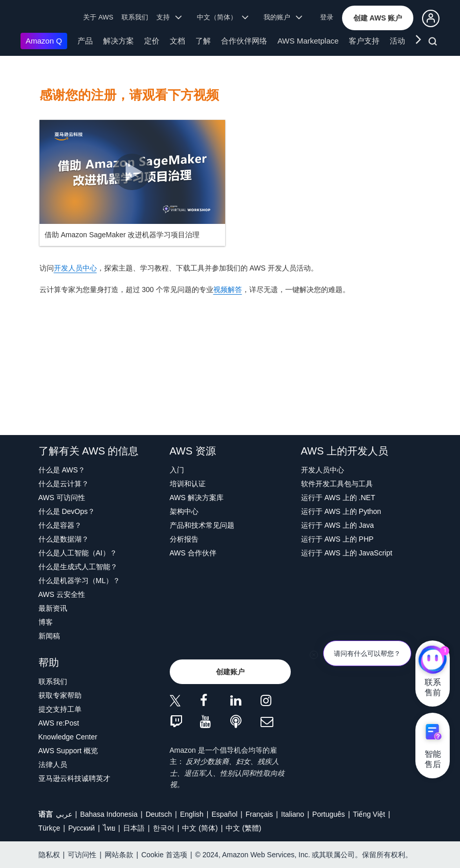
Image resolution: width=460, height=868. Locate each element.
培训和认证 (188, 484)
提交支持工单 (60, 709)
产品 (85, 41)
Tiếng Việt (369, 814)
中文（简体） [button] (223, 17)
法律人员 (53, 764)
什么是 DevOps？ (67, 511)
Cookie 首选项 (164, 855)
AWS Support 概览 (68, 751)
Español (224, 814)
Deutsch (159, 814)
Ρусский (82, 828)
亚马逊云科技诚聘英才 (74, 778)
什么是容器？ (60, 525)
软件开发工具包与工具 (337, 484)
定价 (152, 41)
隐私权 (49, 855)
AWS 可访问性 (62, 498)
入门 (177, 470)
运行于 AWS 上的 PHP (337, 539)
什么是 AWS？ (62, 470)
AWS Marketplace (308, 41)
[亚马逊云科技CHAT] (433, 661)
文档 (177, 41)
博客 (46, 622)
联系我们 (135, 17)
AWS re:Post (59, 723)
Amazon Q (44, 41)
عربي (64, 814)
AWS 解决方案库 (197, 498)
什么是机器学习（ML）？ (79, 581)
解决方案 (118, 41)
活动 (397, 41)
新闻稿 (49, 636)
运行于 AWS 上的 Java (338, 525)
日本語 (134, 828)
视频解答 (228, 290)
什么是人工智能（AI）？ (78, 553)
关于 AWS (98, 17)
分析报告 (184, 539)
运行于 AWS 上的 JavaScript (347, 553)
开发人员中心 (75, 268)
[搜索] (434, 43)
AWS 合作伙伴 (193, 553)
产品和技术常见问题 (202, 525)
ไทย (109, 828)
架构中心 (184, 511)
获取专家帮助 (60, 695)
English (192, 814)
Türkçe (49, 828)
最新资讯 (53, 608)
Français (259, 814)
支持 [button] (169, 17)
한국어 (164, 828)
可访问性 (82, 855)
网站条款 (119, 855)
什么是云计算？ (64, 484)
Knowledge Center (68, 737)
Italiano (293, 814)
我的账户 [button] (283, 17)
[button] (378, 18)
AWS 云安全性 (62, 594)
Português (329, 814)
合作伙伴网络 (244, 41)
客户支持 (364, 41)
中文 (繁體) (243, 828)
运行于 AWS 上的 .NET (338, 498)
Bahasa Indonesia (109, 814)
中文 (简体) (200, 828)
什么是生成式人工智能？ (78, 567)
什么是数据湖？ (64, 539)
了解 (203, 41)
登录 (327, 17)
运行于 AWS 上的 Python (341, 511)
